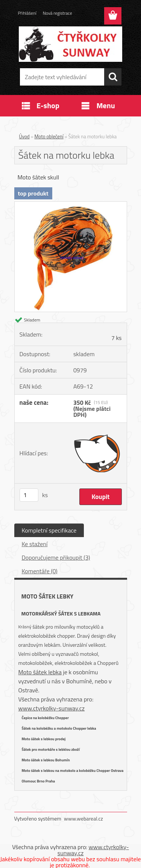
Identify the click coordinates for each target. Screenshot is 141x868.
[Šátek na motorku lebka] (71, 205)
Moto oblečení (49, 136)
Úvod (24, 136)
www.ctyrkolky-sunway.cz (52, 708)
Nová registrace (58, 13)
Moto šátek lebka (40, 672)
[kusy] (29, 495)
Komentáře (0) (40, 571)
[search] (113, 77)
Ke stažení (35, 544)
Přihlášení (27, 13)
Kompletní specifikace (49, 530)
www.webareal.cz (83, 818)
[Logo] (70, 44)
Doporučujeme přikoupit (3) (56, 557)
